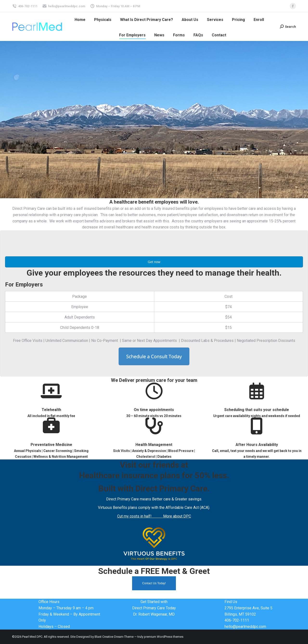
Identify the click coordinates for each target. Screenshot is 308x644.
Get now (154, 262)
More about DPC (177, 516)
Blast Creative (104, 637)
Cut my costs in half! (134, 516)
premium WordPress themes (164, 637)
